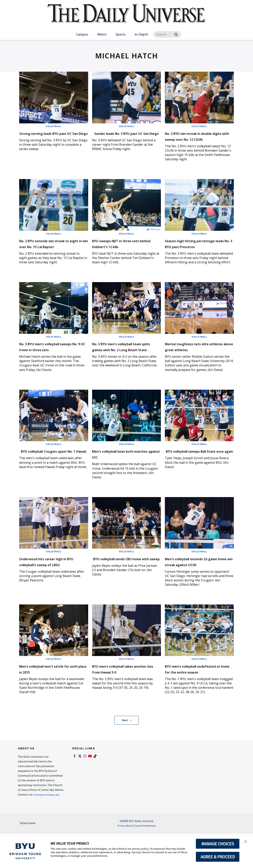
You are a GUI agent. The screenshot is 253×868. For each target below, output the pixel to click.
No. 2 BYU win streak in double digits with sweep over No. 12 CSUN (194, 139)
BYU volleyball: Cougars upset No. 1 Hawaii (46, 472)
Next (127, 750)
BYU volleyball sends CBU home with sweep (121, 579)
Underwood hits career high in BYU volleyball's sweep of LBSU (52, 582)
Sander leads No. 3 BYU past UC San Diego (125, 136)
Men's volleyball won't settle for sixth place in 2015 (52, 692)
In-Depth (141, 34)
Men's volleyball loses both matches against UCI (123, 472)
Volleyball (54, 126)
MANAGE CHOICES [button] (218, 844)
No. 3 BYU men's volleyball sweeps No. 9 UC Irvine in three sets (50, 361)
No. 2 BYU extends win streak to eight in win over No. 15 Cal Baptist (53, 252)
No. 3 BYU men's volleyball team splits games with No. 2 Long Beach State (126, 361)
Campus (82, 34)
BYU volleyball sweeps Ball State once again (195, 472)
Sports (121, 34)
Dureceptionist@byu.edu (34, 829)
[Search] (167, 34)
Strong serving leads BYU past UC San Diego (49, 136)
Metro (102, 34)
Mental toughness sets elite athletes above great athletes (197, 361)
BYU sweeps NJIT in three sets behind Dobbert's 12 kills (126, 249)
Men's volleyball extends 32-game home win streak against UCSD (198, 582)
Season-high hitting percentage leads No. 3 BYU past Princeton (197, 252)
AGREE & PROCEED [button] (218, 857)
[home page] (126, 18)
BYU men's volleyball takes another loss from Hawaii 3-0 (126, 692)
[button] (246, 843)
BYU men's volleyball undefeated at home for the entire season (198, 695)
